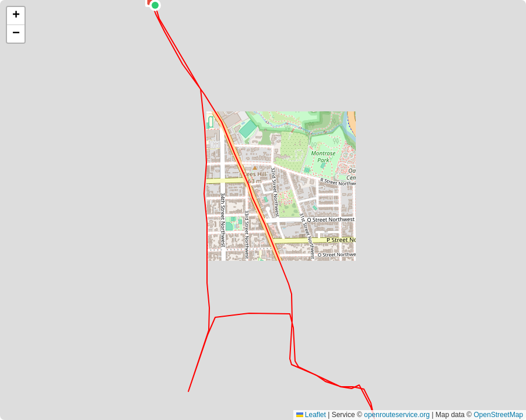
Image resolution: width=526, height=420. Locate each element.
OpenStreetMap (498, 415)
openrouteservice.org (397, 415)
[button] (16, 16)
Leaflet (311, 415)
